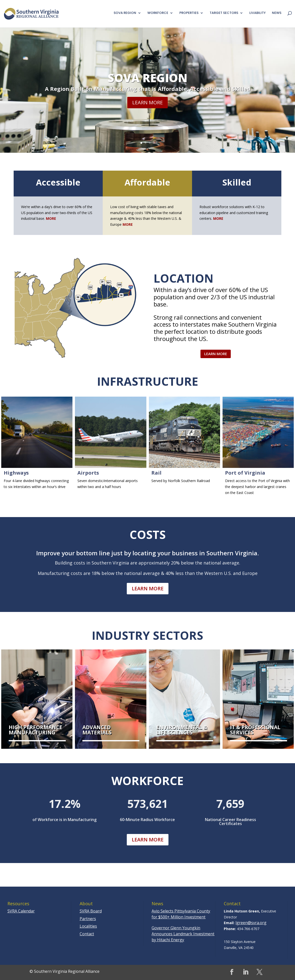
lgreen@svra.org (251, 923)
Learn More (147, 107)
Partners (88, 919)
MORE (128, 224)
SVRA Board (91, 911)
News (277, 13)
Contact (87, 934)
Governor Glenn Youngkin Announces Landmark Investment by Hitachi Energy (183, 934)
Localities (88, 926)
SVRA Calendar (21, 911)
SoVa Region (148, 83)
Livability (258, 13)
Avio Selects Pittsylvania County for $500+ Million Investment (181, 914)
